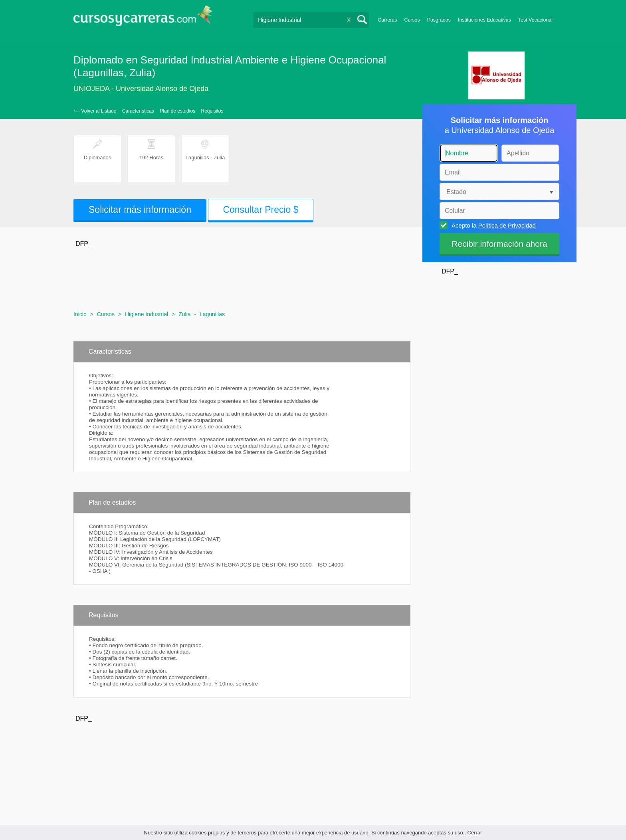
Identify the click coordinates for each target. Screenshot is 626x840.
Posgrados (439, 20)
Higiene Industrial (147, 314)
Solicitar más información (140, 210)
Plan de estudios (177, 111)
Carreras (387, 20)
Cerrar (475, 833)
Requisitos (212, 111)
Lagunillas (212, 314)
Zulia (184, 314)
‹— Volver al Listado (95, 111)
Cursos (412, 20)
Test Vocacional (535, 20)
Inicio (80, 314)
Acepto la (492, 225)
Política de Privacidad (507, 225)
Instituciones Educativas (484, 20)
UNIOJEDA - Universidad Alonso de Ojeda (141, 89)
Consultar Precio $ (261, 210)
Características (138, 111)
